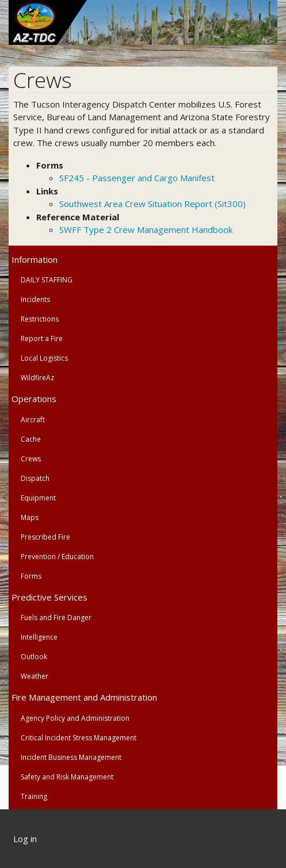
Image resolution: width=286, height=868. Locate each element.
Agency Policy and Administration (75, 718)
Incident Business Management (71, 757)
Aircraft (33, 420)
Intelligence (39, 637)
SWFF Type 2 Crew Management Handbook (146, 230)
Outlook (34, 657)
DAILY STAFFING (47, 280)
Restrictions (40, 319)
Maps (30, 517)
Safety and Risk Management (67, 777)
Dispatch (35, 478)
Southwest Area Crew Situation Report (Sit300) (152, 204)
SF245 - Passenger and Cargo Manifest (137, 178)
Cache (31, 439)
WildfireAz (37, 378)
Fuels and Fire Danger (56, 617)
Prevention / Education (57, 557)
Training (34, 796)
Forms (31, 576)
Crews (31, 459)
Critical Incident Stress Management (79, 738)
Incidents (35, 299)
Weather (35, 676)
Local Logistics (44, 358)
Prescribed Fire (45, 537)
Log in (25, 839)
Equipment (38, 498)
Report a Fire (42, 339)
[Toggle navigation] (270, 56)
